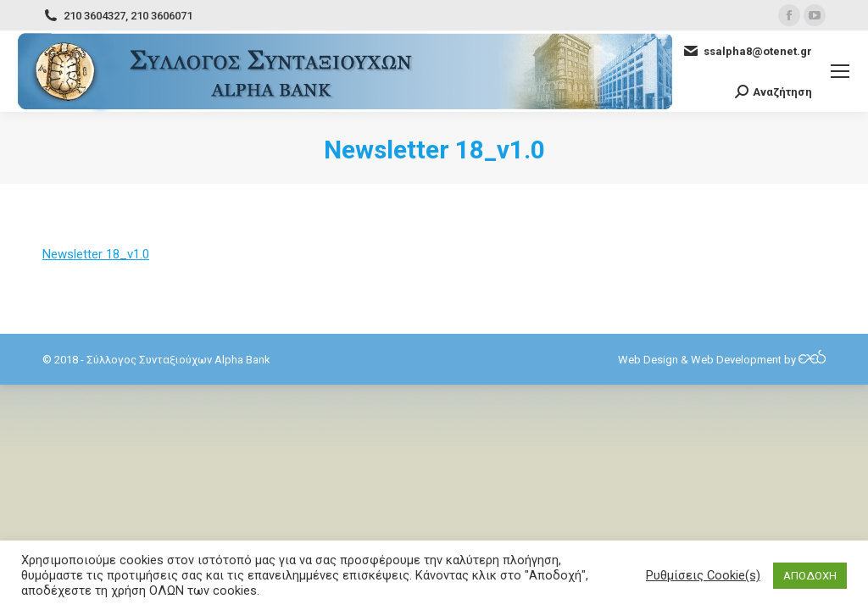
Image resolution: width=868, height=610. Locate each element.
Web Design (648, 360)
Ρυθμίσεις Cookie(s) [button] (703, 575)
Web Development (736, 360)
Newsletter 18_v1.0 (96, 254)
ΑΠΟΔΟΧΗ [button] (810, 576)
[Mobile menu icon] (840, 71)
